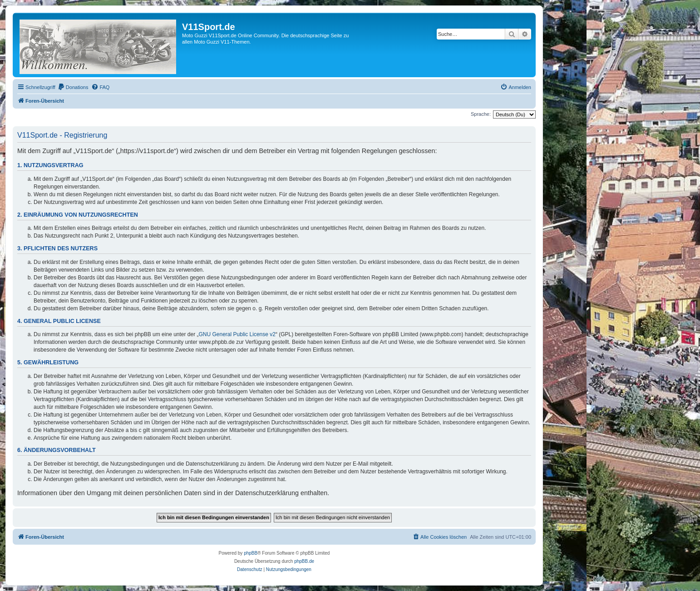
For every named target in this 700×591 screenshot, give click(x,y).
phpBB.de (304, 561)
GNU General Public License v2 (237, 334)
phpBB (251, 553)
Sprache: (481, 114)
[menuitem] (73, 87)
